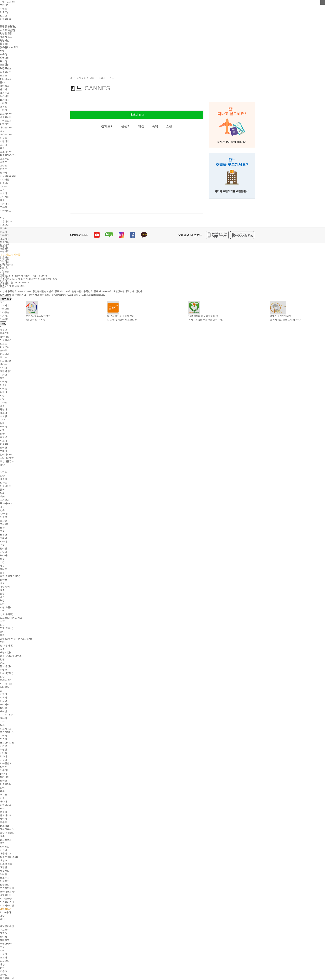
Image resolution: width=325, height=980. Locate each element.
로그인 (3, 16)
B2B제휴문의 (7, 265)
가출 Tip (4, 12)
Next (3, 324)
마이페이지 (6, 19)
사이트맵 (5, 272)
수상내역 (5, 251)
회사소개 (5, 244)
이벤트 (3, 9)
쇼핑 (169, 126)
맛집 (141, 126)
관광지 (126, 126)
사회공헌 (5, 248)
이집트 (3, 138)
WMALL (4, 269)
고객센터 (5, 5)
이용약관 (5, 258)
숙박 (155, 126)
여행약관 (5, 262)
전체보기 (107, 126)
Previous (6, 299)
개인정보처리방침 (11, 255)
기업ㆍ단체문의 (8, 2)
